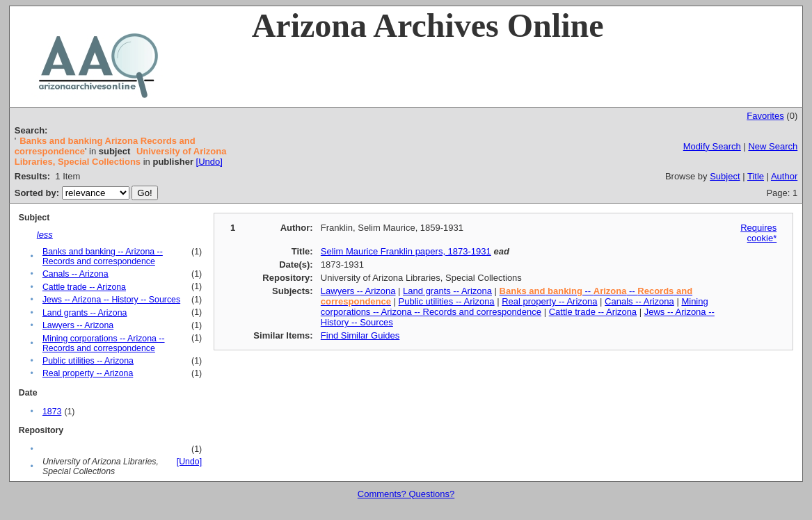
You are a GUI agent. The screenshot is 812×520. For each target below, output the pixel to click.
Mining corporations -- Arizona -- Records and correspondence (104, 343)
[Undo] (209, 162)
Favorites (765, 116)
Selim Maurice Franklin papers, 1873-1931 (406, 251)
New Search (773, 146)
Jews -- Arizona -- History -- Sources (111, 300)
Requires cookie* (758, 233)
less (45, 235)
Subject (725, 176)
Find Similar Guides (360, 335)
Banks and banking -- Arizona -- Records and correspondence (103, 257)
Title (756, 176)
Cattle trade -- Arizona (84, 287)
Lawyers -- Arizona (78, 325)
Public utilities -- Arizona (88, 361)
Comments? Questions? (406, 494)
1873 (52, 412)
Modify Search (712, 146)
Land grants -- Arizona (85, 313)
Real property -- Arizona (88, 373)
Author (784, 176)
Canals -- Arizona (75, 274)
